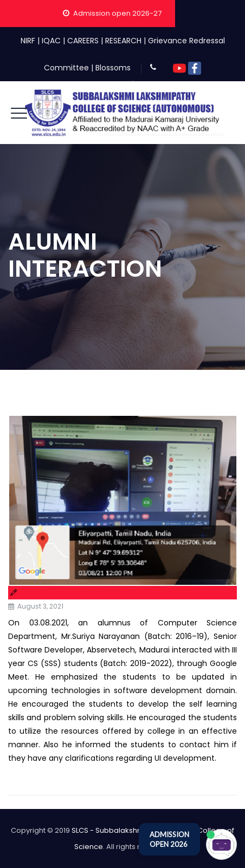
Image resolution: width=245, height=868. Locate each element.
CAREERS (83, 41)
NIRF (28, 41)
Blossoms (113, 68)
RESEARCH (123, 41)
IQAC (51, 41)
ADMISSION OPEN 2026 (169, 839)
